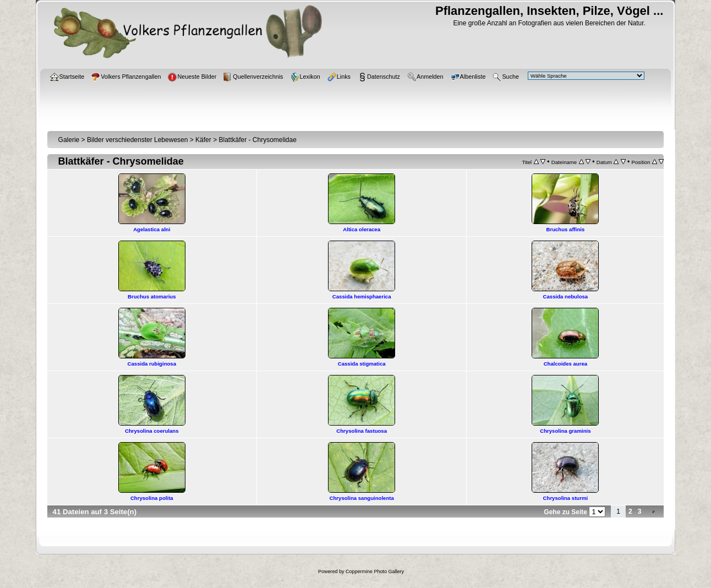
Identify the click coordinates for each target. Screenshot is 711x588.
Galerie (69, 140)
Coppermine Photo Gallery (375, 571)
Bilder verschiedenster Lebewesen (137, 140)
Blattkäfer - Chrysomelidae (257, 140)
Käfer (203, 140)
